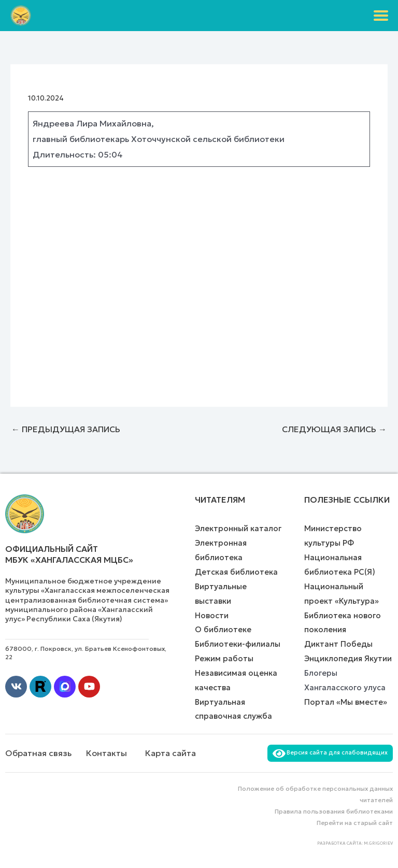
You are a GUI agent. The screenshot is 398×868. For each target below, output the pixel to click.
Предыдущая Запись (66, 429)
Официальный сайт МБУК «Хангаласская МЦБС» (69, 554)
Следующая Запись (334, 429)
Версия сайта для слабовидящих (330, 752)
